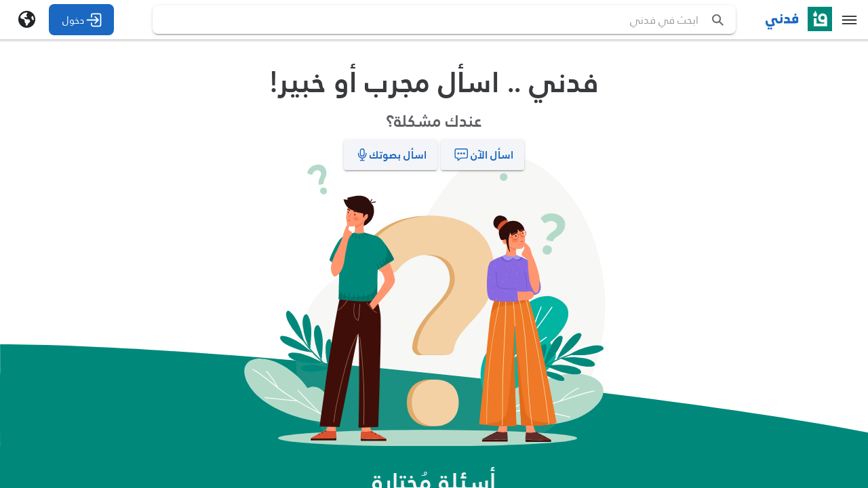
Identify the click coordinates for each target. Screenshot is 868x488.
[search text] (460, 20)
